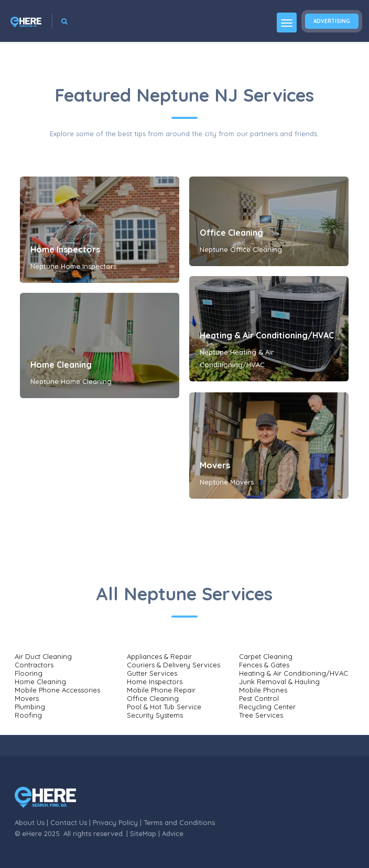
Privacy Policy (115, 822)
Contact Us (69, 822)
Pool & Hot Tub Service (164, 707)
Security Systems (155, 715)
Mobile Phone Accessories (57, 690)
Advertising (332, 21)
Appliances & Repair (159, 656)
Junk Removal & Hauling (279, 682)
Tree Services (261, 715)
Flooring (29, 673)
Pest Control (259, 698)
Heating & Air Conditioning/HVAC (267, 335)
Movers (215, 465)
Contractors (34, 665)
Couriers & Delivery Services (173, 665)
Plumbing (30, 707)
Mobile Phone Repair (161, 690)
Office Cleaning (231, 233)
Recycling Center (267, 707)
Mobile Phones (263, 690)
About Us (30, 822)
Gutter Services (152, 673)
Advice (173, 833)
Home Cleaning (61, 365)
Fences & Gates (264, 665)
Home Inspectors (65, 249)
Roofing (28, 715)
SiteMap (143, 833)
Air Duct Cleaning (43, 656)
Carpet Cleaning (266, 656)
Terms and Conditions (179, 822)
